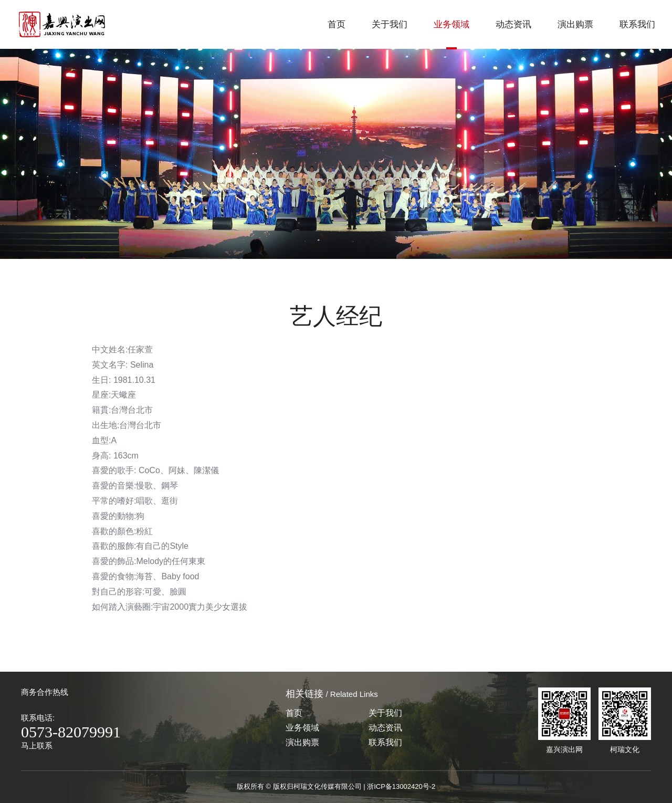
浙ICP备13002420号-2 (401, 786)
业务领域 (451, 24)
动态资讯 (513, 24)
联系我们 (637, 24)
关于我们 (390, 24)
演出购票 (575, 24)
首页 (337, 24)
